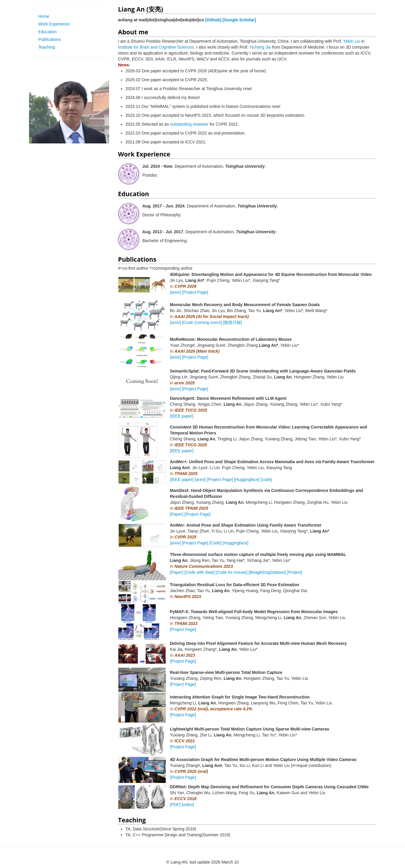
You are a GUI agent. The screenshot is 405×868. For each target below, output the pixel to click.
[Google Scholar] (239, 20)
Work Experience (52, 24)
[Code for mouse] (231, 572)
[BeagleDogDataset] (267, 572)
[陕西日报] (232, 322)
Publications (47, 39)
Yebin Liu (352, 41)
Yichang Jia (260, 47)
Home (41, 16)
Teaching (44, 47)
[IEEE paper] (182, 416)
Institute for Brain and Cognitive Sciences (156, 47)
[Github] (213, 20)
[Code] (215, 543)
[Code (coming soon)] (202, 322)
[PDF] (175, 805)
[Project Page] (195, 292)
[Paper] (177, 514)
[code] (267, 479)
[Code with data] (199, 572)
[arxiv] (175, 292)
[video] (188, 805)
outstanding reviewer (189, 124)
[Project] (295, 572)
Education (45, 32)
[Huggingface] (247, 479)
